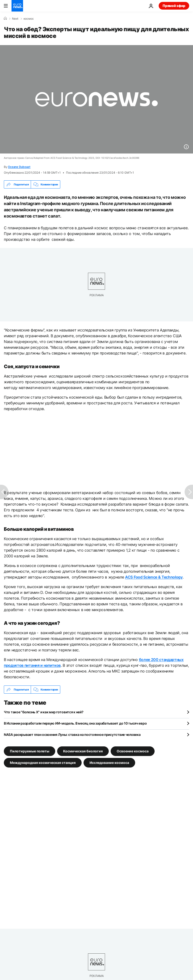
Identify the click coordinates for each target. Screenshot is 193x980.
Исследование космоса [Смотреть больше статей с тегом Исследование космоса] (109, 763)
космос (29, 19)
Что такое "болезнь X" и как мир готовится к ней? (44, 712)
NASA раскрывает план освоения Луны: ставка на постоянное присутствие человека (72, 735)
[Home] (5, 18)
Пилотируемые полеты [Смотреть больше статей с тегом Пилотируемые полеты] (30, 751)
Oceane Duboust (19, 167)
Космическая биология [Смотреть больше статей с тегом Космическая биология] (83, 751)
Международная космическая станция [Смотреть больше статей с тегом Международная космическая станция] (43, 763)
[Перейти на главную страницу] (17, 6)
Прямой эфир (174, 6)
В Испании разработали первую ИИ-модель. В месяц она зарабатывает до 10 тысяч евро (75, 723)
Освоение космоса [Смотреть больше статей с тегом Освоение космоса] (133, 751)
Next (15, 19)
